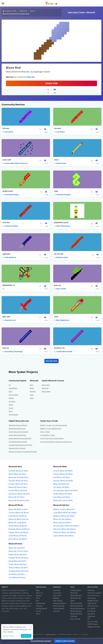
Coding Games (76, 590)
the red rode (59, 254)
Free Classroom (93, 596)
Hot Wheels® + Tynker (48, 435)
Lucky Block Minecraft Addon (65, 513)
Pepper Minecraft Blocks (19, 533)
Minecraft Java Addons (62, 523)
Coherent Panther (11, 226)
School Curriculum (94, 593)
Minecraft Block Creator (18, 510)
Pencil (56, 160)
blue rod (6, 348)
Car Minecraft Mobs (61, 487)
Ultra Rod (6, 222)
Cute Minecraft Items (17, 578)
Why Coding (58, 601)
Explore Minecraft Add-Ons (17, 435)
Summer (56, 611)
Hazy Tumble (61, 289)
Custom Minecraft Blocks (19, 513)
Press (38, 598)
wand (56, 317)
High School (92, 603)
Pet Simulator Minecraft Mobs (65, 491)
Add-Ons (33, 392)
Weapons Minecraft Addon (64, 516)
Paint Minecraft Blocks (18, 516)
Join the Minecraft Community (18, 432)
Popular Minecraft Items (18, 558)
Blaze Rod (31, 77)
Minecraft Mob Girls (61, 484)
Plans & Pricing (59, 606)
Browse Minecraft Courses (17, 429)
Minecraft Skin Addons (62, 519)
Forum (38, 611)
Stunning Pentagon (12, 195)
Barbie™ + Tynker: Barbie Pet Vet (51, 429)
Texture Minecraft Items (18, 568)
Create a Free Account (65, 641)
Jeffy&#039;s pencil (61, 222)
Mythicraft (45, 388)
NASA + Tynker (45, 432)
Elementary (92, 598)
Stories (11, 408)
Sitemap (39, 606)
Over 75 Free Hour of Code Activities (52, 439)
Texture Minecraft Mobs (63, 474)
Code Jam (74, 616)
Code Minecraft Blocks (18, 536)
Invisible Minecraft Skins (18, 471)
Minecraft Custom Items (18, 551)
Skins (32, 385)
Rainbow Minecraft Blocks (19, 529)
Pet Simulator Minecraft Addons (66, 526)
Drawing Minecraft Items (19, 571)
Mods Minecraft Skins (17, 474)
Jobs (37, 601)
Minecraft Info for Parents (17, 448)
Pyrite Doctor (61, 163)
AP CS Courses (93, 606)
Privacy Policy (51, 635)
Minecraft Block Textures (19, 519)
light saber (6, 317)
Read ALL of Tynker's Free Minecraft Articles (23, 452)
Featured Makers (59, 603)
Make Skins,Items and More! (18, 425)
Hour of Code (75, 619)
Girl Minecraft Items (17, 574)
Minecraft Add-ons (77, 609)
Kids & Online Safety (65, 635)
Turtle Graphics (14, 415)
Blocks (32, 388)
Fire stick (57, 128)
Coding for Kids (10, 11)
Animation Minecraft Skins (19, 494)
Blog (38, 590)
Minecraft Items (76, 611)
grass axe (58, 285)
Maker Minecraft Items (18, 555)
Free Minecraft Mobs (62, 497)
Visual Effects (13, 388)
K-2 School (91, 609)
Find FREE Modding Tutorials (18, 442)
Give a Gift (57, 596)
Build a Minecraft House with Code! (20, 439)
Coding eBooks (42, 609)
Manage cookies (9, 636)
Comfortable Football (64, 352)
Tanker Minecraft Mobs (63, 494)
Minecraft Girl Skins (16, 497)
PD (89, 619)
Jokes (10, 392)
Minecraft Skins (76, 596)
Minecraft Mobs (76, 603)
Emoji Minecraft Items (17, 561)
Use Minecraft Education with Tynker (21, 445)
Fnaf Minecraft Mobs (62, 477)
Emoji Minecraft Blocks (18, 526)
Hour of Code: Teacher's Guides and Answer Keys (56, 442)
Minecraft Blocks (77, 606)
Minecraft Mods (76, 614)
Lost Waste (9, 132)
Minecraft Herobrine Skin (19, 501)
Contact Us (85, 635)
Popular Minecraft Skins (18, 481)
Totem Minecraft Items (18, 564)
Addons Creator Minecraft (64, 510)
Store (38, 614)
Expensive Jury (10, 320)
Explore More (51, 361)
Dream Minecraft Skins (18, 491)
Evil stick (6, 128)
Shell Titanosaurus (63, 226)
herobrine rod (59, 348)
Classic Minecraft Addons (63, 536)
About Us (39, 593)
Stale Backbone (10, 257)
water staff (7, 160)
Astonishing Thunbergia (14, 352)
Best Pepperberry (63, 320)
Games (11, 405)
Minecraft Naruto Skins (18, 487)
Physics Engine (13, 395)
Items (32, 11)
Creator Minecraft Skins (18, 484)
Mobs (32, 398)
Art (10, 385)
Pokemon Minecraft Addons (65, 533)
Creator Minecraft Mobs (63, 471)
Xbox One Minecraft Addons (65, 529)
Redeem (56, 598)
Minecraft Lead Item (17, 548)
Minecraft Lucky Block (17, 523)
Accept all (26, 636)
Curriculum (57, 593)
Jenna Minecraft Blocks (18, 539)
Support (39, 596)
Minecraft (23, 11)
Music (11, 411)
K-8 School (91, 611)
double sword (8, 191)
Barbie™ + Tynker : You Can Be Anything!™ (54, 425)
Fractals (11, 398)
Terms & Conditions (37, 635)
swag (56, 191)
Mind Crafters (46, 392)
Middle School (93, 601)
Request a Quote (94, 627)
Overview (57, 590)
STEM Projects (93, 624)
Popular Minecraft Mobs (63, 481)
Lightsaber (6, 254)
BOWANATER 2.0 (9, 285)
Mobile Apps (41, 603)
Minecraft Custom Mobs (63, 501)
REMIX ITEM (52, 83)
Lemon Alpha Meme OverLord (16, 163)
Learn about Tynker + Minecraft (81, 12)
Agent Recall (46, 385)
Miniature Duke (62, 257)
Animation (12, 402)
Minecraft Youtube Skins (18, 477)
